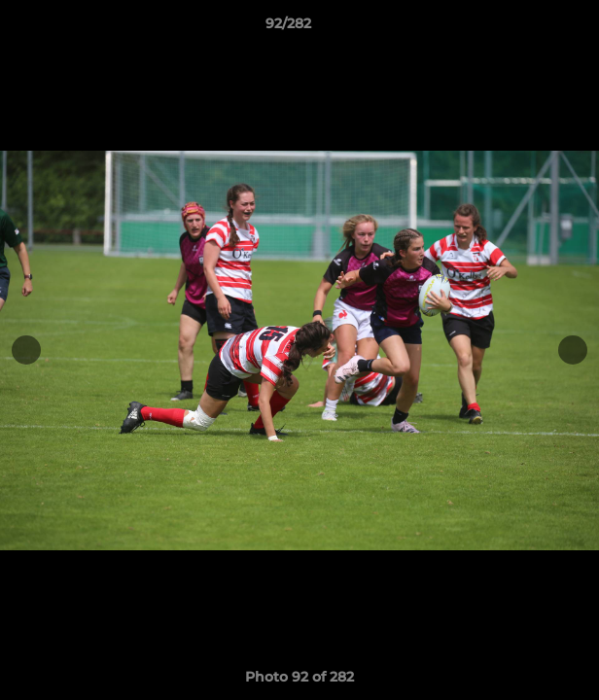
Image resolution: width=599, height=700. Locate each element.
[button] (529, 28)
